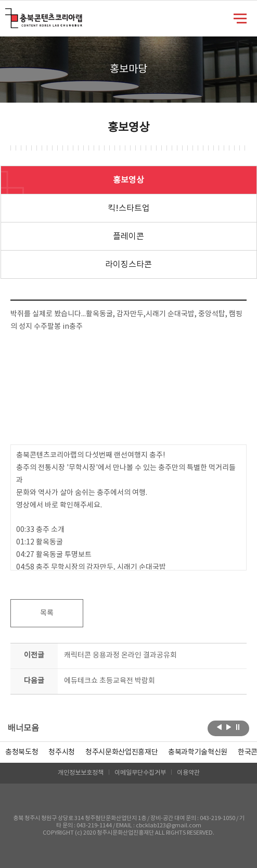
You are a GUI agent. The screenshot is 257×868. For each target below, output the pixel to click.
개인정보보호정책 (81, 773)
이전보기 (219, 727)
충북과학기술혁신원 (198, 752)
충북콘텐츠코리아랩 (8, 14)
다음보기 (229, 727)
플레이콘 (128, 237)
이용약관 (188, 773)
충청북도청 (22, 752)
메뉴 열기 (240, 18)
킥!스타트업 (129, 208)
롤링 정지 (238, 727)
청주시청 (62, 752)
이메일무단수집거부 (140, 773)
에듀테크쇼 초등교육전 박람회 (110, 681)
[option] (22, 752)
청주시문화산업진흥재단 (121, 752)
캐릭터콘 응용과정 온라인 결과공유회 (120, 655)
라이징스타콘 (128, 265)
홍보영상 (128, 180)
